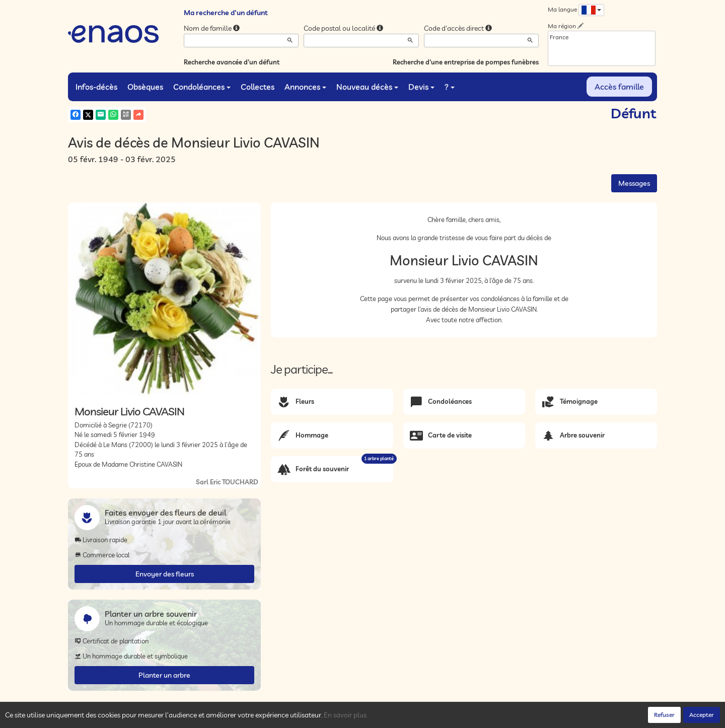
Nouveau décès (367, 87)
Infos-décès (96, 87)
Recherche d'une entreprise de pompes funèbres (466, 62)
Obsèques (145, 87)
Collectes (258, 87)
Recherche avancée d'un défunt (232, 62)
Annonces (305, 87)
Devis (421, 87)
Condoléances (202, 87)
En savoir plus (345, 715)
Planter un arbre (164, 675)
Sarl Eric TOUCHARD (227, 482)
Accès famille (619, 87)
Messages (634, 183)
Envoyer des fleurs (165, 574)
